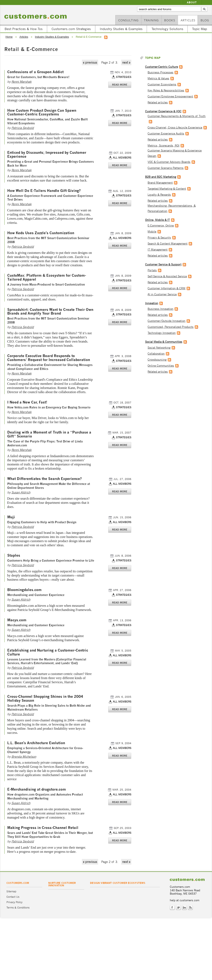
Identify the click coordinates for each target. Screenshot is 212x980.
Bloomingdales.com (24, 590)
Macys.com (17, 620)
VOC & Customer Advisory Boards (169, 162)
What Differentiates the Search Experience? (44, 479)
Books (170, 20)
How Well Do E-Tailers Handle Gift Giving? (44, 191)
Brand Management (160, 183)
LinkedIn (184, 908)
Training (151, 20)
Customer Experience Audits (166, 134)
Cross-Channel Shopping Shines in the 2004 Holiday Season (45, 699)
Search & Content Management (168, 244)
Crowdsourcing (157, 360)
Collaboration (156, 354)
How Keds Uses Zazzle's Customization (41, 233)
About (192, 2)
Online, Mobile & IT (157, 220)
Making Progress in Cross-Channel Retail (43, 828)
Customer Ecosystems (162, 84)
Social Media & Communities (164, 342)
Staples (14, 555)
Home (9, 37)
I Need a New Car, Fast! (27, 402)
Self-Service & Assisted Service (167, 276)
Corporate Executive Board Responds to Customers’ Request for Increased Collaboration (49, 358)
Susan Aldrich (21, 492)
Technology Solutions (167, 29)
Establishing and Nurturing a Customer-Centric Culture (48, 652)
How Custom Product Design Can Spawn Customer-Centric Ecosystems (42, 113)
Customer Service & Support (163, 265)
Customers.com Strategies (71, 29)
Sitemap (11, 891)
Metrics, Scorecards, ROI (163, 146)
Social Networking (159, 348)
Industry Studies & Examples (121, 29)
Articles (188, 20)
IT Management (158, 250)
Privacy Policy (14, 902)
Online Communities (161, 366)
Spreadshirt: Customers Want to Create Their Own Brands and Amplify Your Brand (50, 312)
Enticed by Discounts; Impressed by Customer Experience (47, 155)
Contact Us (13, 897)
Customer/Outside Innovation (166, 321)
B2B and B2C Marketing (161, 177)
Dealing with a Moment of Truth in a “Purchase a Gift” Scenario (49, 434)
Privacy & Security (159, 238)
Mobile (152, 232)
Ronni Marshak (22, 82)
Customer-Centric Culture (161, 67)
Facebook (172, 908)
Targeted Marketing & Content (167, 189)
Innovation (152, 303)
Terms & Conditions (18, 908)
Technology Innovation (162, 333)
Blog (205, 20)
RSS (190, 908)
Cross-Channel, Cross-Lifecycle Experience (175, 128)
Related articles (158, 102)
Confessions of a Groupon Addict (35, 72)
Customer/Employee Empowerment (170, 96)
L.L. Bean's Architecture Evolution (36, 743)
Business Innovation (160, 309)
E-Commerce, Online (161, 226)
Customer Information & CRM (166, 288)
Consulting (128, 20)
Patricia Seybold (23, 128)
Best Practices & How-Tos (24, 29)
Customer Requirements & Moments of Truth (177, 116)
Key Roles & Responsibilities (166, 90)
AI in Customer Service (162, 294)
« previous (90, 62)
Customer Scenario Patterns (166, 168)
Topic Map (200, 29)
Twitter (178, 908)
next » (126, 62)
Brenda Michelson (24, 757)
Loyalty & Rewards (159, 195)
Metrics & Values (158, 78)
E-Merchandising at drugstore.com (37, 789)
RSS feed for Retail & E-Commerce (106, 37)
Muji (11, 517)
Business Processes (160, 72)
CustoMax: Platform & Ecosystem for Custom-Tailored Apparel (47, 277)
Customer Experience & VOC (163, 111)
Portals (152, 270)
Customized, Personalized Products (171, 327)
